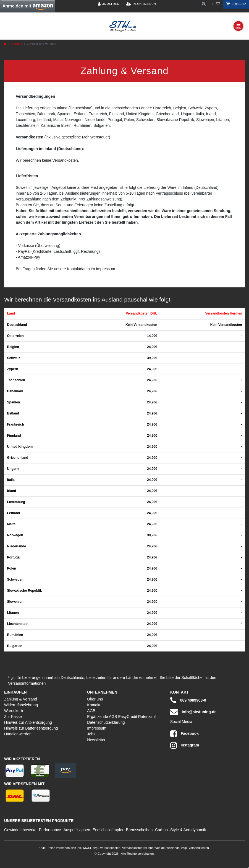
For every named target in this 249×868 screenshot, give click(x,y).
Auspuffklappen (77, 830)
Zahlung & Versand (21, 699)
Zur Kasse (13, 717)
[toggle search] (204, 4)
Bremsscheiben (139, 830)
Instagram (185, 745)
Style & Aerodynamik (188, 830)
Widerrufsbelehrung (21, 705)
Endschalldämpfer (108, 830)
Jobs (91, 734)
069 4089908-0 (188, 700)
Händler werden (18, 734)
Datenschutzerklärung (106, 722)
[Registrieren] (141, 4)
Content (17, 44)
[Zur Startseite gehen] (5, 44)
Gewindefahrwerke (20, 830)
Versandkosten (110, 848)
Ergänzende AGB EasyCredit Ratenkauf (121, 717)
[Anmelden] (109, 4)
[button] (28, 6)
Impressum (97, 728)
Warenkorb (14, 711)
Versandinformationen (27, 683)
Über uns (95, 699)
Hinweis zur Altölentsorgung (28, 722)
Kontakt (94, 705)
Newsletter (96, 740)
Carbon (161, 830)
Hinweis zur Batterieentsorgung (31, 728)
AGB (91, 711)
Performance (50, 830)
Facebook (184, 734)
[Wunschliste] (216, 4)
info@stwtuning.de (193, 712)
